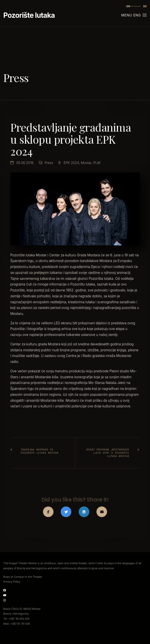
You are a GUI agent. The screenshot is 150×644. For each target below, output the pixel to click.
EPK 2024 (71, 163)
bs (145, 6)
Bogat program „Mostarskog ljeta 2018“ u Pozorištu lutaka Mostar (108, 453)
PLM (97, 163)
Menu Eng (134, 15)
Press (49, 163)
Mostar (86, 163)
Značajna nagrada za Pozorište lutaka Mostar (40, 451)
